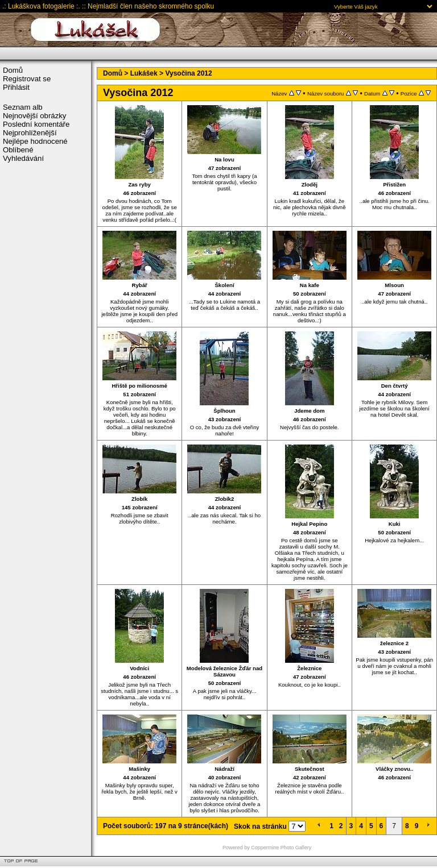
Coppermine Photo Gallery (281, 848)
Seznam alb (23, 107)
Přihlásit (16, 87)
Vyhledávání (23, 158)
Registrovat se (27, 79)
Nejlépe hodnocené (35, 141)
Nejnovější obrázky (34, 116)
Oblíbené (18, 150)
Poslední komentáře (36, 124)
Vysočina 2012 (188, 73)
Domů (13, 70)
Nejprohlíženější (30, 133)
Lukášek (144, 73)
